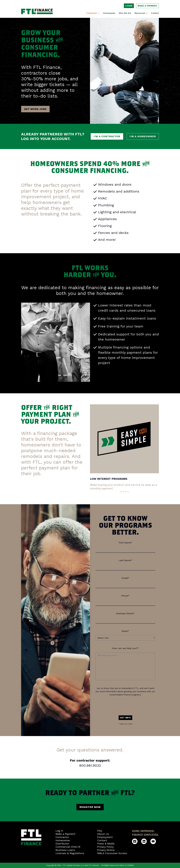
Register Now (90, 807)
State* (125, 631)
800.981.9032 (90, 765)
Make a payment (148, 6)
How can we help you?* (125, 648)
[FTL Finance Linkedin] (144, 841)
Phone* (125, 596)
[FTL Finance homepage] (37, 11)
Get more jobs (35, 109)
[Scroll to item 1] (121, 492)
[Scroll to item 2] (123, 492)
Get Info (125, 718)
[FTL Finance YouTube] (153, 841)
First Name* (125, 543)
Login (129, 6)
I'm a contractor (107, 136)
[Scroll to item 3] (126, 492)
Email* (125, 578)
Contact (155, 13)
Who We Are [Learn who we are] (125, 13)
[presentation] (125, 705)
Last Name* (125, 560)
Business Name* (125, 613)
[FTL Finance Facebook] (135, 841)
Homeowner (109, 13)
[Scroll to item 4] (128, 492)
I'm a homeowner (143, 136)
